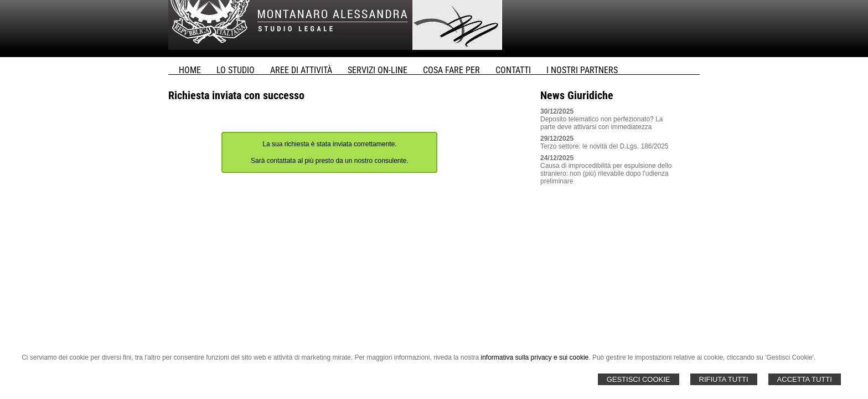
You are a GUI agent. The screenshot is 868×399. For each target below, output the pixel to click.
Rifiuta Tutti (724, 379)
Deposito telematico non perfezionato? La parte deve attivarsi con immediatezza (601, 123)
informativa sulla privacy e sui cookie (535, 357)
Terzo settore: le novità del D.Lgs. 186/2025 (604, 146)
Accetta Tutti (805, 379)
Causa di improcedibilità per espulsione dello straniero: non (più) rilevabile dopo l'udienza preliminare (606, 173)
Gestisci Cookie (639, 379)
